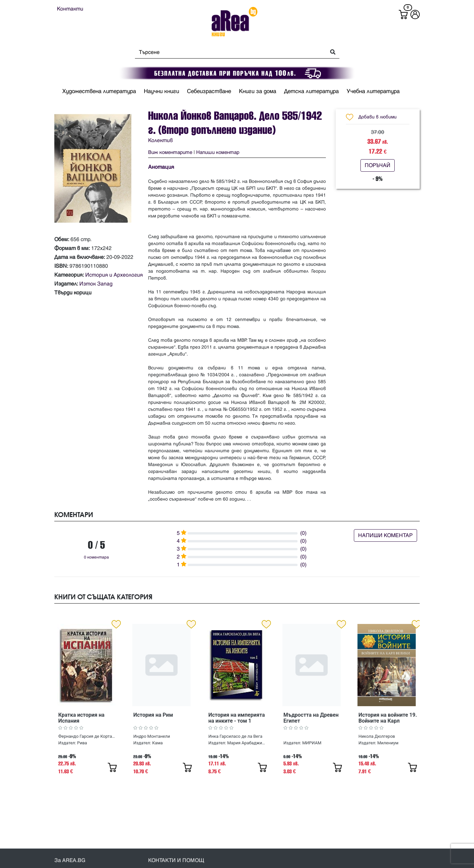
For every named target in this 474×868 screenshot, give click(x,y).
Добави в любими (378, 117)
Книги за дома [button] (258, 91)
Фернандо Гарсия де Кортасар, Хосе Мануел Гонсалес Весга (87, 736)
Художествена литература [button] (99, 91)
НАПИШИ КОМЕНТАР (385, 535)
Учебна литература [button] (373, 91)
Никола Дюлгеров (377, 736)
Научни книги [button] (161, 91)
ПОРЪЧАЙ (378, 165)
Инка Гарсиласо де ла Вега (235, 736)
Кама (157, 743)
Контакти (70, 9)
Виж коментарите (170, 152)
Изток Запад (96, 284)
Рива (82, 743)
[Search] (229, 52)
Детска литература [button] (311, 91)
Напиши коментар (218, 152)
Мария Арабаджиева (246, 743)
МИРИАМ (312, 743)
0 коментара (96, 557)
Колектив (160, 140)
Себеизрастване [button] (209, 91)
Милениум (388, 743)
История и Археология (114, 275)
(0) (303, 533)
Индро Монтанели (152, 736)
